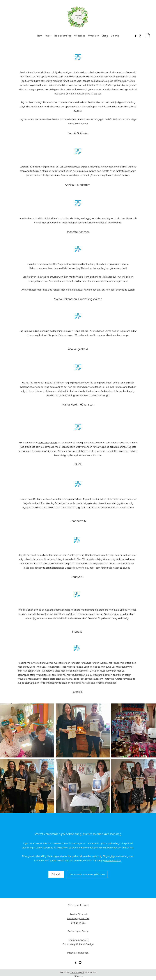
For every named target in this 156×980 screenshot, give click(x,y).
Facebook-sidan (113, 861)
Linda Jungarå (77, 972)
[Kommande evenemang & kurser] (87, 874)
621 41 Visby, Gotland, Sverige (78, 944)
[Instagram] (140, 36)
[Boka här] (56, 874)
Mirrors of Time (78, 905)
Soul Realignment (48, 443)
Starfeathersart (65, 281)
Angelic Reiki (102, 77)
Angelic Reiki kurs (67, 264)
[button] (148, 35)
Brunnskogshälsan (90, 299)
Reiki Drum (59, 383)
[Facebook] (136, 36)
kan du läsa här (125, 848)
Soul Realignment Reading (56, 667)
